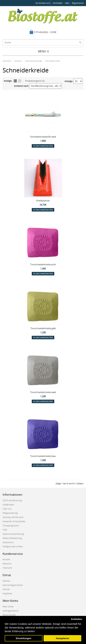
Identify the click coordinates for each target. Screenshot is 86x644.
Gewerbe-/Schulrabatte (14, 521)
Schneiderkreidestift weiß (43, 137)
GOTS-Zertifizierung (12, 500)
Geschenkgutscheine (13, 585)
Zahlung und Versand (13, 517)
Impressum (8, 542)
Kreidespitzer (43, 201)
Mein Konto (8, 607)
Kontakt (6, 559)
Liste (15, 81)
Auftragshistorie (10, 611)
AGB (5, 530)
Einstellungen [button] (24, 638)
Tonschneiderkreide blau (43, 456)
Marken (6, 581)
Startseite (7, 61)
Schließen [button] (76, 619)
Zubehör (18, 61)
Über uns (7, 509)
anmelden (58, 3)
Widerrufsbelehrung (12, 538)
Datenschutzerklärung (13, 534)
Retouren (7, 564)
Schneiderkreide (53, 61)
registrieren (78, 3)
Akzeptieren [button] (63, 638)
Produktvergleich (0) (35, 81)
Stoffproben (8, 505)
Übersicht (7, 568)
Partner (6, 589)
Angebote (7, 593)
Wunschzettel (9, 615)
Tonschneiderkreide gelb (43, 328)
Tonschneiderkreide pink (43, 264)
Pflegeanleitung (10, 513)
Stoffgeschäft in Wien (13, 547)
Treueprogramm (11, 526)
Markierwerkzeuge (34, 61)
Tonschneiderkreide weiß (43, 392)
